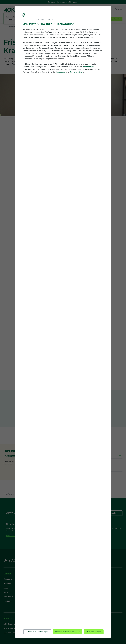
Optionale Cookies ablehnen (68, 632)
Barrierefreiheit (76, 72)
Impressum (61, 72)
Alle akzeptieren (94, 632)
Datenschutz (88, 67)
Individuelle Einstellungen (37, 632)
